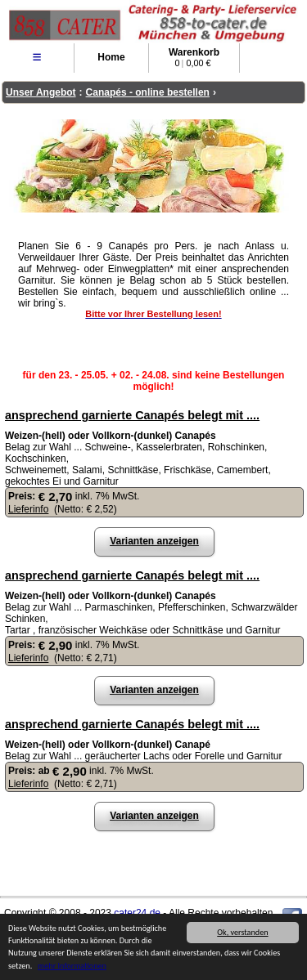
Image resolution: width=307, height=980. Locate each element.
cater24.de (137, 913)
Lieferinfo (28, 509)
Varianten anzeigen (154, 541)
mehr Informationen (72, 967)
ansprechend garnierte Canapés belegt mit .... (132, 415)
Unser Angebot (41, 92)
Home (111, 57)
